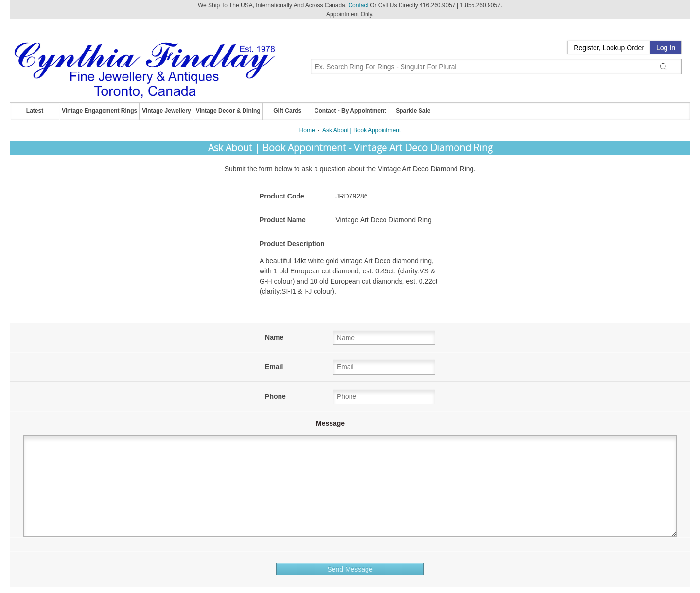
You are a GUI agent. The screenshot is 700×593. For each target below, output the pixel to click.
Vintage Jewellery (166, 111)
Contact (358, 5)
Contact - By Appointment (350, 111)
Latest (35, 111)
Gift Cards (287, 111)
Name (274, 337)
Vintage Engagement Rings (99, 111)
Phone (275, 396)
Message (330, 423)
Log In (666, 48)
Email (274, 367)
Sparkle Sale (413, 111)
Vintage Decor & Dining (228, 111)
